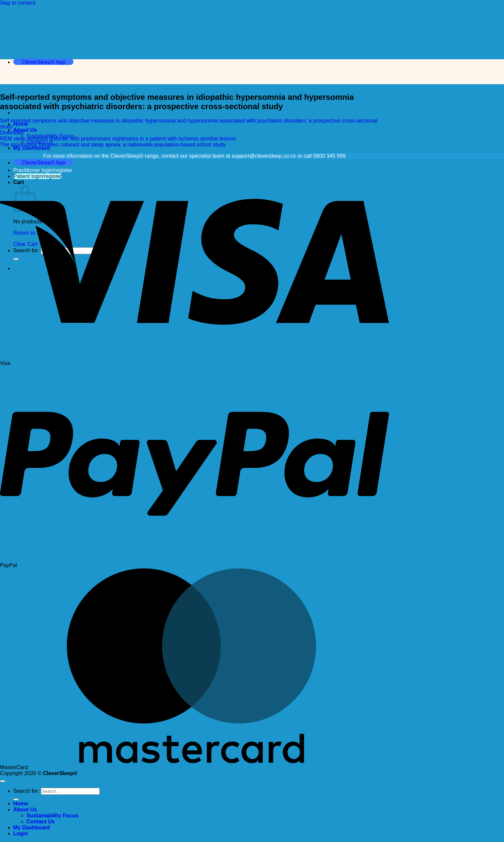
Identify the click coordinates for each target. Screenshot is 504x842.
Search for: (26, 791)
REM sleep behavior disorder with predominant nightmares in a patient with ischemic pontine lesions (118, 139)
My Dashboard (32, 148)
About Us (25, 130)
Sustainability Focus (53, 816)
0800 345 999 (329, 156)
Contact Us (41, 822)
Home (21, 124)
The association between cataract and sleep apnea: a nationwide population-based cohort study (113, 145)
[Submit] (16, 799)
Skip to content (18, 3)
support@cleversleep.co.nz (264, 156)
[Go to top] (3, 781)
